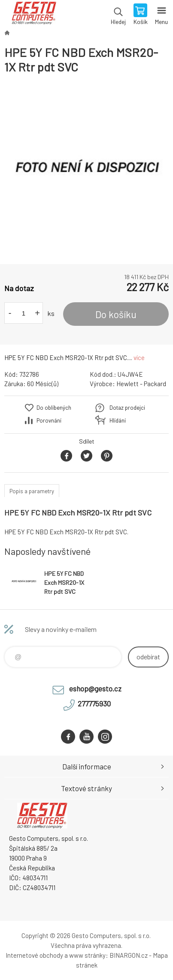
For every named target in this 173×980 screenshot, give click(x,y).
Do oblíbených (54, 408)
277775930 (94, 703)
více (139, 357)
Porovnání (49, 420)
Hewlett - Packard (141, 384)
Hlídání (118, 420)
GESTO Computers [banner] (34, 15)
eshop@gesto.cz (95, 688)
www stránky (87, 955)
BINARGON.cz (129, 955)
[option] (86, 169)
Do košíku (116, 314)
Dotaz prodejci (127, 408)
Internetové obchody (34, 955)
